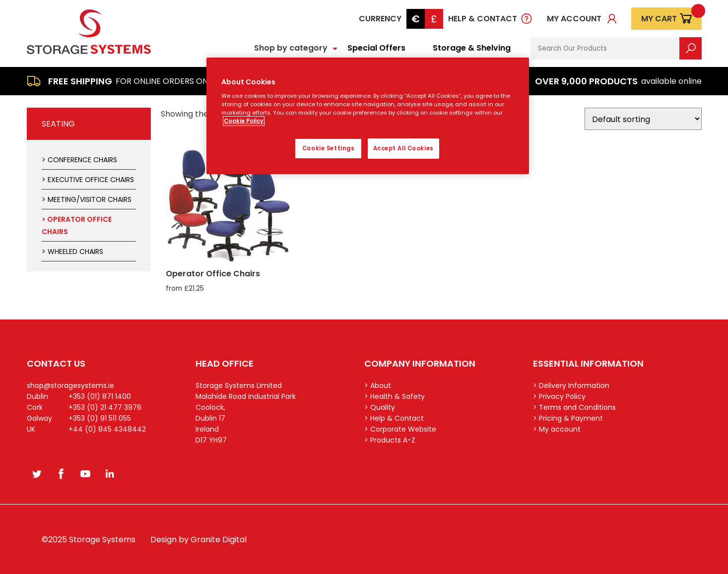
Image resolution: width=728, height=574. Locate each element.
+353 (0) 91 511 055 (100, 418)
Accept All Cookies (403, 148)
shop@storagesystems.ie (70, 385)
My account (574, 19)
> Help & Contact (394, 418)
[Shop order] (643, 119)
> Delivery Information (571, 385)
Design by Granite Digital (199, 540)
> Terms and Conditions (574, 407)
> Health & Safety (395, 396)
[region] (368, 116)
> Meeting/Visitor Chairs (87, 199)
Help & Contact (483, 19)
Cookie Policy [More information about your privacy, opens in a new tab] (244, 121)
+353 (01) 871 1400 (100, 396)
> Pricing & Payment (568, 418)
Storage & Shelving (472, 48)
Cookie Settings (329, 148)
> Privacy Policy (559, 396)
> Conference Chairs (79, 160)
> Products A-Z (390, 440)
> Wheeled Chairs (72, 252)
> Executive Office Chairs (88, 180)
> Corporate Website (400, 429)
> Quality (380, 407)
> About (378, 385)
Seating (58, 124)
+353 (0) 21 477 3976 (105, 407)
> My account (557, 429)
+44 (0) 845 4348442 (107, 429)
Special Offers (376, 48)
